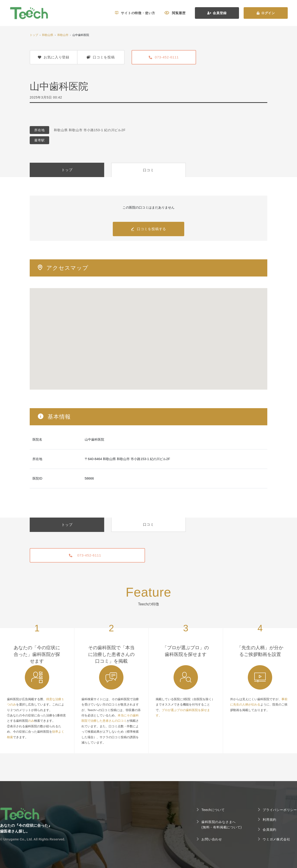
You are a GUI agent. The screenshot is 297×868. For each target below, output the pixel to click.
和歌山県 (48, 35)
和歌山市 (63, 35)
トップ (34, 35)
